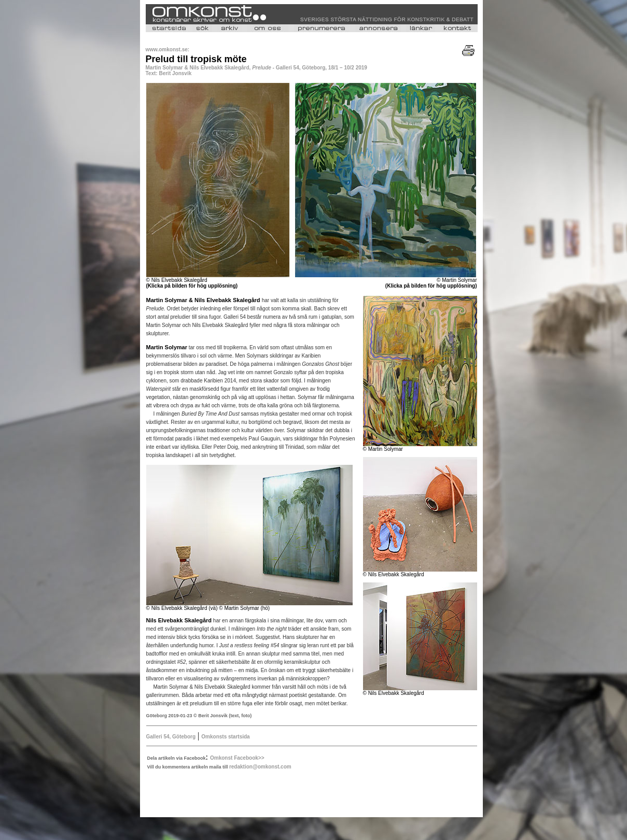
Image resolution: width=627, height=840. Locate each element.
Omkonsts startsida (225, 737)
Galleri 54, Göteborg (171, 737)
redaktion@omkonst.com (260, 767)
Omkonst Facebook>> (237, 758)
